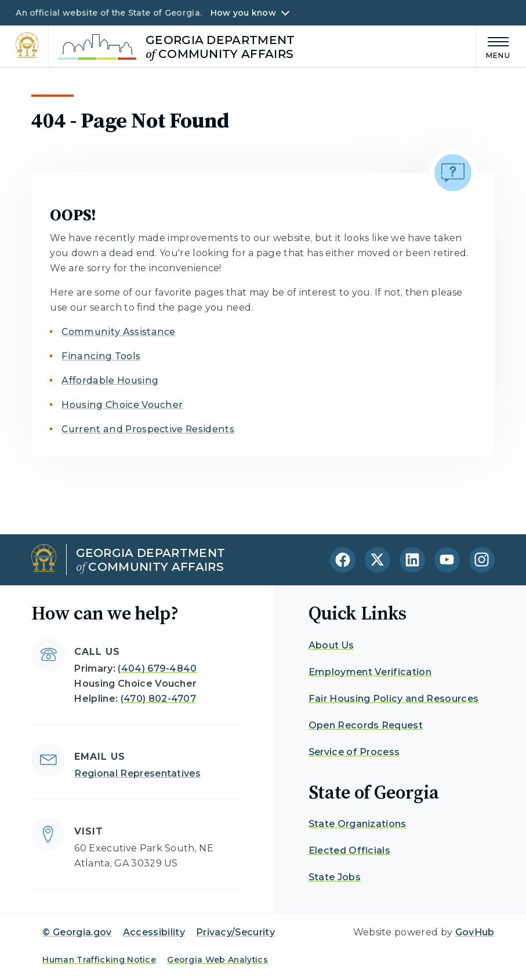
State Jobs (335, 877)
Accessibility (154, 932)
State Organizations (358, 824)
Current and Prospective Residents (148, 429)
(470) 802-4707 (158, 699)
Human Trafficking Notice (99, 960)
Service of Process (354, 752)
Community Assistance (118, 332)
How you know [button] (243, 13)
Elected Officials (349, 850)
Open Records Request (366, 725)
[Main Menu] (494, 46)
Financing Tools (101, 356)
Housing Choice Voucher (122, 405)
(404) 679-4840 (157, 668)
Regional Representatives (137, 773)
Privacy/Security (235, 932)
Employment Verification (370, 672)
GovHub (475, 932)
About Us (331, 645)
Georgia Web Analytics (217, 960)
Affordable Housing (110, 380)
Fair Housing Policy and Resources (394, 699)
